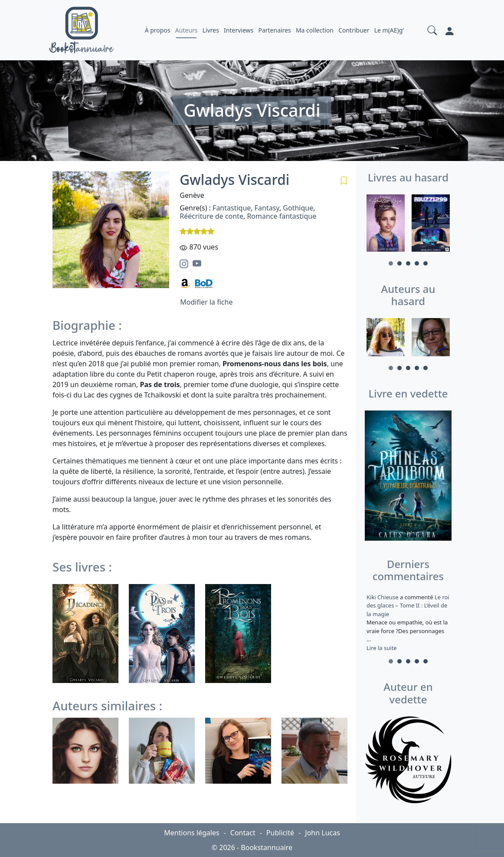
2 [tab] (399, 263)
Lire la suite (382, 648)
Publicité (280, 833)
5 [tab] (425, 263)
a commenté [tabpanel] (408, 622)
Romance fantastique (281, 216)
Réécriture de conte (211, 216)
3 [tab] (408, 263)
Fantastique (232, 208)
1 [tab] (391, 263)
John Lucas (322, 833)
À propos (158, 30)
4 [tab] (417, 263)
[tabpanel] (386, 224)
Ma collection (315, 30)
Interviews (239, 30)
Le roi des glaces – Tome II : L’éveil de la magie (408, 606)
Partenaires (274, 30)
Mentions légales (192, 833)
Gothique (298, 208)
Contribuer (354, 30)
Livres (211, 30)
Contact (243, 833)
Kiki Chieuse (383, 597)
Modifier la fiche (206, 302)
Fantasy (267, 208)
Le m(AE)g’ (389, 30)
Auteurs (187, 30)
